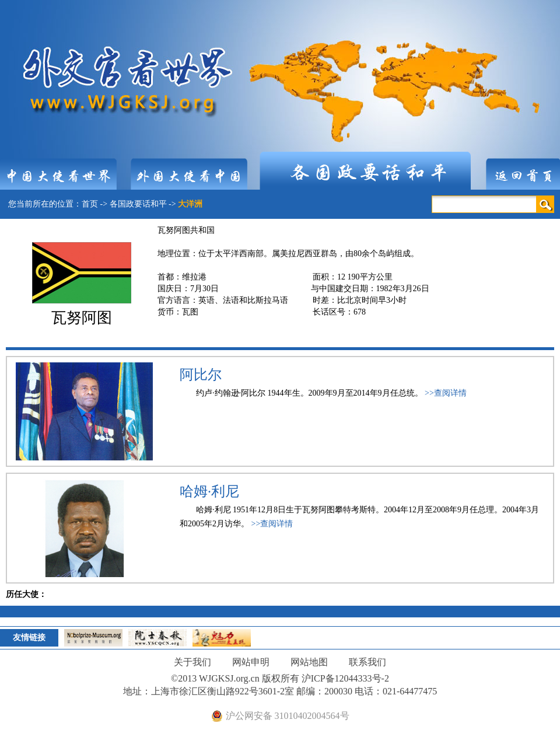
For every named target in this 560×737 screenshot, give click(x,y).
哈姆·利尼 (209, 491)
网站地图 (309, 662)
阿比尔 (201, 375)
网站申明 (251, 662)
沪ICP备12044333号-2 (345, 678)
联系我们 (367, 662)
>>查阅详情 (446, 393)
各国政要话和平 (138, 204)
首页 (90, 204)
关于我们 (192, 662)
